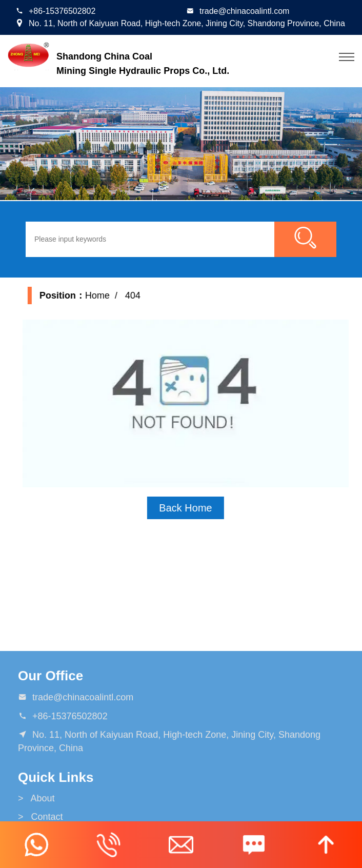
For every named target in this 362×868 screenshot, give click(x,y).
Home (106, 295)
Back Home (195, 508)
